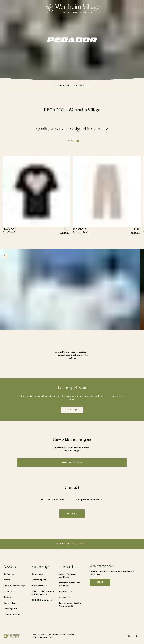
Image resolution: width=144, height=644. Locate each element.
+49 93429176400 (56, 500)
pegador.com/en (90, 500)
